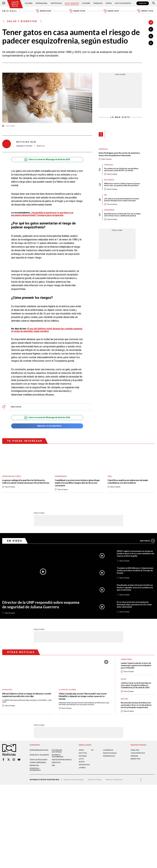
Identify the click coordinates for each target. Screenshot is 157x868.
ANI (105, 195)
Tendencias (98, 3)
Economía (86, 3)
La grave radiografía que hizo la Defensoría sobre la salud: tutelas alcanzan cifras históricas (26, 481)
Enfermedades (61, 476)
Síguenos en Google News (47, 426)
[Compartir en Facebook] (151, 29)
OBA (53, 766)
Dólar (123, 679)
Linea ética (56, 763)
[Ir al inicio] (15, 4)
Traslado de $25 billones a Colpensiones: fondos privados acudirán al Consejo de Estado (135, 570)
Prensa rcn (34, 766)
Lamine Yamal (126, 659)
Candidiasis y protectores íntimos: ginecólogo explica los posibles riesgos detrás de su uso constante (77, 483)
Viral (110, 476)
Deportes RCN (56, 3)
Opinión (109, 3)
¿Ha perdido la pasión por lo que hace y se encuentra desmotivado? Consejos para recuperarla (42, 214)
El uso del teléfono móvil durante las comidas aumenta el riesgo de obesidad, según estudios (47, 330)
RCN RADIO (83, 756)
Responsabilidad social (39, 750)
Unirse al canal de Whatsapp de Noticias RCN (47, 160)
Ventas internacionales (62, 760)
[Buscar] (154, 3)
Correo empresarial (38, 763)
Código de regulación (38, 760)
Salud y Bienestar (72, 3)
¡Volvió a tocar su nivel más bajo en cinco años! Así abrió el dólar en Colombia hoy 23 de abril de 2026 (136, 685)
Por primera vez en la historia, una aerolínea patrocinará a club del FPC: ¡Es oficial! (121, 169)
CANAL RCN (143, 3)
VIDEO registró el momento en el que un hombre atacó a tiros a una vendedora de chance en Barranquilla (135, 554)
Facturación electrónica (57, 751)
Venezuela (103, 149)
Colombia (29, 3)
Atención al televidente (39, 755)
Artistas (124, 699)
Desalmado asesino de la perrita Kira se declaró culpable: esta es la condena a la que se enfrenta (135, 587)
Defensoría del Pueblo (12, 476)
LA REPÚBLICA (108, 750)
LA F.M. (81, 759)
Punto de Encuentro (123, 3)
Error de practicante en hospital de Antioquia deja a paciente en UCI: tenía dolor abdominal (134, 604)
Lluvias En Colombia (67, 690)
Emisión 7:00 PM (111, 11)
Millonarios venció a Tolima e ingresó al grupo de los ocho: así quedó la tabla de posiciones (122, 185)
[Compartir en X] (151, 36)
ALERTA (82, 762)
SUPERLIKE (134, 756)
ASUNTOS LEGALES (110, 753)
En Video (15, 541)
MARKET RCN (135, 759)
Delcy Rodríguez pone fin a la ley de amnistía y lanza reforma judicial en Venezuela (119, 154)
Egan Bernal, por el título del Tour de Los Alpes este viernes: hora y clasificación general (122, 215)
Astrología (7, 690)
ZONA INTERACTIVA (138, 753)
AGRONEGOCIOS (109, 756)
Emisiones (10, 11)
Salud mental (16, 407)
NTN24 (81, 750)
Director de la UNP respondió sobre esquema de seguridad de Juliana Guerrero (41, 605)
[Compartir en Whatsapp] (151, 43)
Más (147, 541)
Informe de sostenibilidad (58, 756)
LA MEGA (82, 768)
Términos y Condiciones (114, 780)
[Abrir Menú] (4, 3)
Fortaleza (108, 165)
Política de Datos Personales (74, 780)
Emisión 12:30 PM (77, 11)
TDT (92, 750)
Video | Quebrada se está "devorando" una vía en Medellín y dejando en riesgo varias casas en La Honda (83, 696)
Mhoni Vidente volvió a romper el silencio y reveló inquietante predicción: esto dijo (27, 695)
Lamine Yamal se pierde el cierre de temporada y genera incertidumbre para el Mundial (136, 665)
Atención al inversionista (35, 769)
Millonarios (109, 180)
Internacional (42, 3)
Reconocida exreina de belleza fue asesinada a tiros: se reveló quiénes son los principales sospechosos (136, 705)
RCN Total (83, 753)
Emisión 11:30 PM (145, 11)
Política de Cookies (95, 780)
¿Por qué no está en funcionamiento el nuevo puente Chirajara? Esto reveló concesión (122, 200)
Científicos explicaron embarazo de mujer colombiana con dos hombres (128, 481)
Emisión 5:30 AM (43, 11)
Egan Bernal (109, 210)
